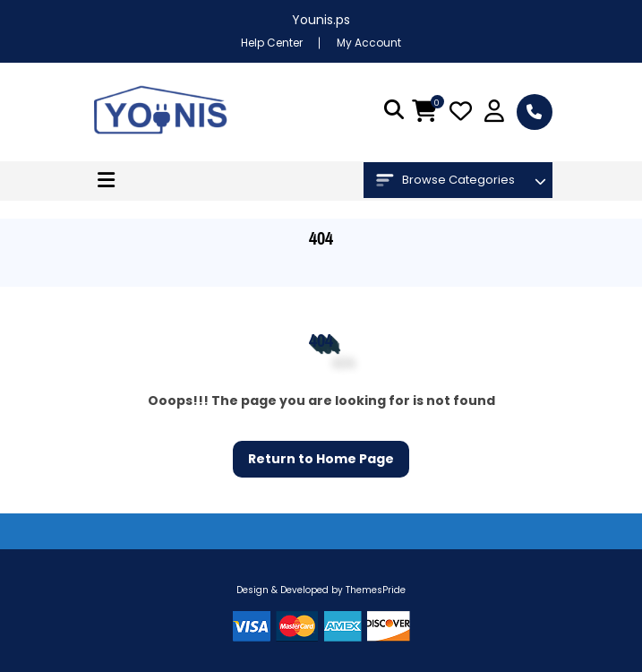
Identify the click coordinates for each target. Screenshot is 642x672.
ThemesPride (374, 590)
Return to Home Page (313, 454)
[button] (106, 181)
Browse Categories (445, 180)
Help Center (272, 43)
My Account (369, 43)
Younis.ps (321, 20)
